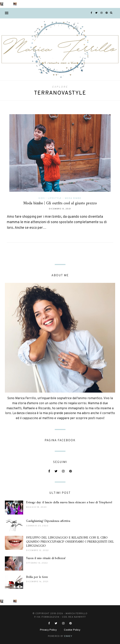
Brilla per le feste (37, 577)
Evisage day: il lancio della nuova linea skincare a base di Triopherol (69, 502)
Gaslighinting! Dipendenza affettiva (48, 521)
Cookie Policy (72, 630)
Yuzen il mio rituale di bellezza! (46, 558)
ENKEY (68, 636)
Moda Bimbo (73, 198)
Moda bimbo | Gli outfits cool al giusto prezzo (60, 203)
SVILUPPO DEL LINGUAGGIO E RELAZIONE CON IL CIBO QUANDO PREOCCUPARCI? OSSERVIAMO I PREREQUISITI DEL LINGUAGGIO (70, 542)
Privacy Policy (48, 630)
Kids (42, 198)
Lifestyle (55, 198)
